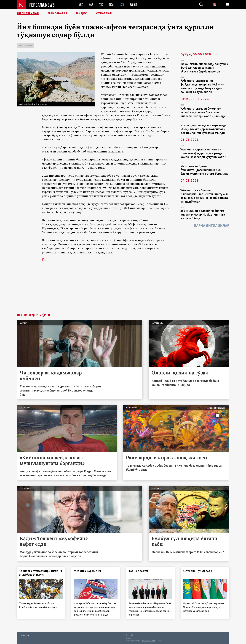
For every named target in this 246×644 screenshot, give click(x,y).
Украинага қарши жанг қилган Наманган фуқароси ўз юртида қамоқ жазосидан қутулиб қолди (203, 153)
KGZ (91, 5)
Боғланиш (25, 635)
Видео (82, 13)
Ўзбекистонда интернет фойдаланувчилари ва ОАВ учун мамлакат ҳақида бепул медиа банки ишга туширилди (202, 86)
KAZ (81, 5)
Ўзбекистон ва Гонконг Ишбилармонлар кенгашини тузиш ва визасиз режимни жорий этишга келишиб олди (204, 196)
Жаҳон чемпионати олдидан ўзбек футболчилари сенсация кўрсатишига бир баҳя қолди (204, 68)
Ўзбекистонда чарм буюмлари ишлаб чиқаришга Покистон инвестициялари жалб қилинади (203, 112)
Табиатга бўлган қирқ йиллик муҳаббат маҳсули (41, 573)
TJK (101, 5)
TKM (111, 5)
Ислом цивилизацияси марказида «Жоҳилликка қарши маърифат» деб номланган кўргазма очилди (203, 129)
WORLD (134, 5)
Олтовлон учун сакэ (198, 571)
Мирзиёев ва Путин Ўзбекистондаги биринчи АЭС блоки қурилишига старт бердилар (204, 170)
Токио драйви (138, 571)
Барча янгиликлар (212, 225)
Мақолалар (58, 13)
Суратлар (104, 13)
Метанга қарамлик (87, 571)
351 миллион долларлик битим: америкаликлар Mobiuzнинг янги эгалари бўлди (203, 214)
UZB (122, 5)
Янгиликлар (28, 13)
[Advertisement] (123, 289)
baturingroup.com (148, 641)
